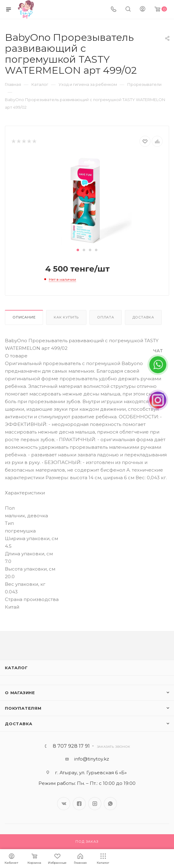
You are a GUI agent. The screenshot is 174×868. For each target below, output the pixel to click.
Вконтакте (64, 804)
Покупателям (23, 708)
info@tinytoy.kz (92, 759)
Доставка (143, 317)
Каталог (16, 668)
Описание (24, 317)
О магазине (20, 693)
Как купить (66, 317)
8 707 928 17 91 (71, 746)
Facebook (79, 804)
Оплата (106, 317)
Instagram (95, 804)
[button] (78, 250)
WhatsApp (110, 804)
